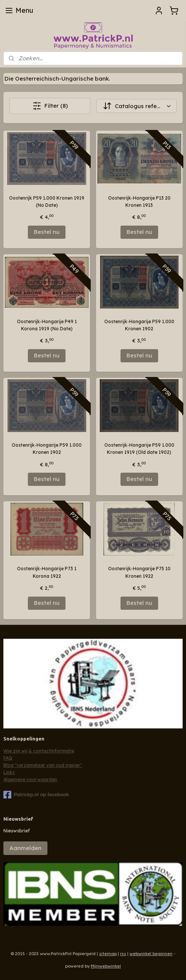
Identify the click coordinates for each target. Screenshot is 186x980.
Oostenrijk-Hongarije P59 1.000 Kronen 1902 (139, 325)
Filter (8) (50, 106)
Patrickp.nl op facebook (36, 795)
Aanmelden (25, 848)
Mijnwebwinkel (106, 966)
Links (9, 772)
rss (123, 954)
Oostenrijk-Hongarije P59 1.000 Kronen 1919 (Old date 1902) (139, 449)
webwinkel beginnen (151, 954)
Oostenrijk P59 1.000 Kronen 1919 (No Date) (47, 201)
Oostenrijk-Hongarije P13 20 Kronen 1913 (139, 201)
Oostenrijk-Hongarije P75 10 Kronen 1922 (139, 572)
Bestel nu (47, 232)
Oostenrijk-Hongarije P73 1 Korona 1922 (47, 572)
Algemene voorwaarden (30, 779)
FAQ (8, 758)
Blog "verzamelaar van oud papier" (43, 765)
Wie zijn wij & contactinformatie (39, 751)
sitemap (108, 954)
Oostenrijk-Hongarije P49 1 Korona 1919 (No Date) (47, 325)
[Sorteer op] (136, 106)
